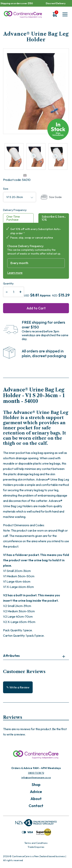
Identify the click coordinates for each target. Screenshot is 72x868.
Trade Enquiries (36, 847)
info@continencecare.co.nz (36, 777)
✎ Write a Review (18, 687)
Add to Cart (36, 308)
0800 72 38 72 (36, 773)
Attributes (11, 656)
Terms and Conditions (36, 843)
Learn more (15, 273)
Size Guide (51, 197)
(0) (15, 175)
